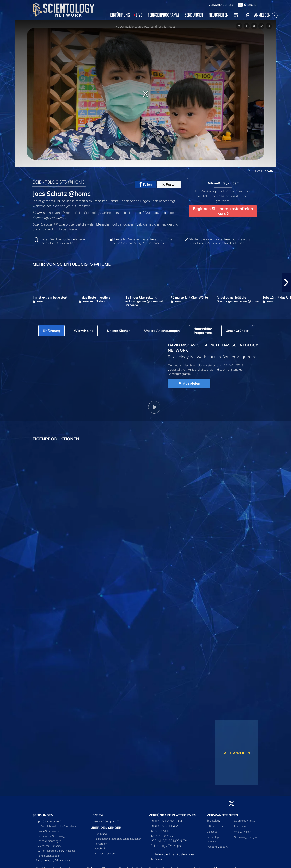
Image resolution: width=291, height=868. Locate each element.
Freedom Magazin (217, 847)
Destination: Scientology (52, 836)
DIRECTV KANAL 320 (167, 821)
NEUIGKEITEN (219, 15)
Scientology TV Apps (166, 846)
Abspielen (189, 383)
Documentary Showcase (53, 860)
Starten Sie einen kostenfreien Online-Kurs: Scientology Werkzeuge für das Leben (220, 241)
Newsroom (101, 844)
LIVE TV (97, 815)
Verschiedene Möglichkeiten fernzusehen (118, 839)
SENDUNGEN (194, 15)
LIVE (139, 15)
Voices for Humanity (49, 846)
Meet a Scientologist (50, 841)
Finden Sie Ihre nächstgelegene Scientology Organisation (62, 241)
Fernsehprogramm (106, 821)
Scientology (213, 820)
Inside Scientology (48, 831)
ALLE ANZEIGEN (237, 753)
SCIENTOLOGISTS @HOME (59, 182)
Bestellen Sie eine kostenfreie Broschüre (143, 241)
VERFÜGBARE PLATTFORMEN (172, 815)
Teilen (146, 184)
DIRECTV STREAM (164, 826)
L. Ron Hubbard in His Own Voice (57, 826)
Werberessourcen (104, 853)
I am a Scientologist (49, 856)
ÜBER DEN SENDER (106, 828)
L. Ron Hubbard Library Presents (56, 851)
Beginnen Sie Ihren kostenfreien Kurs (223, 211)
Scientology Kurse (245, 820)
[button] (286, 282)
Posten (169, 184)
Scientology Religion (246, 837)
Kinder (37, 213)
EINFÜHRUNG (120, 15)
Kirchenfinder (242, 826)
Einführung (101, 834)
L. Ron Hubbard (216, 826)
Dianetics (212, 832)
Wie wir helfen (243, 832)
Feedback (100, 848)
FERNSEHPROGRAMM (163, 15)
